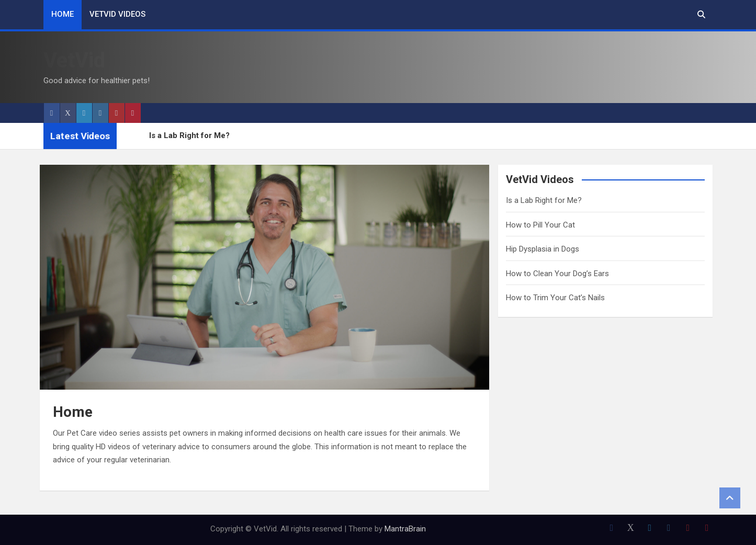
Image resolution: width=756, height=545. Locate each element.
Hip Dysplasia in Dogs (543, 249)
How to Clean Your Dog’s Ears (557, 274)
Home (63, 14)
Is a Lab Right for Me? (189, 135)
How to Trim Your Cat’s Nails (555, 298)
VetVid (74, 60)
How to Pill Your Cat (540, 225)
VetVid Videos (117, 14)
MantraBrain (405, 529)
